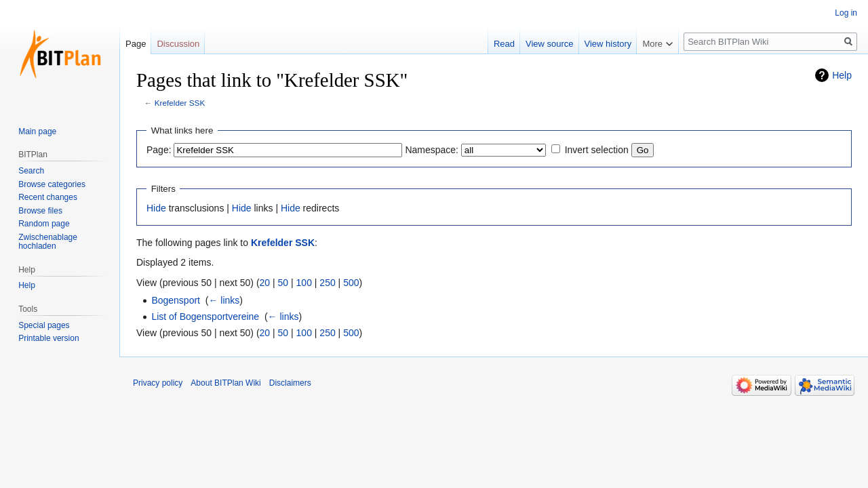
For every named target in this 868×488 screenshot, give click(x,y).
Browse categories (52, 184)
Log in (846, 13)
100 (304, 283)
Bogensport (176, 300)
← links (224, 300)
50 (283, 283)
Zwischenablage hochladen (48, 242)
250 (327, 283)
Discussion (178, 44)
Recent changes (48, 197)
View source (550, 44)
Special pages (44, 325)
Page (136, 44)
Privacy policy (158, 383)
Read (504, 44)
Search (31, 171)
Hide (156, 208)
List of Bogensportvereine (205, 317)
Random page (44, 224)
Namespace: (432, 150)
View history (608, 44)
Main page (37, 131)
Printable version (48, 338)
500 (351, 283)
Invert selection (597, 150)
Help (842, 75)
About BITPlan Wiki (225, 383)
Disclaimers (290, 383)
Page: (159, 150)
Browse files (40, 211)
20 (265, 283)
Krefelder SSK (180, 103)
